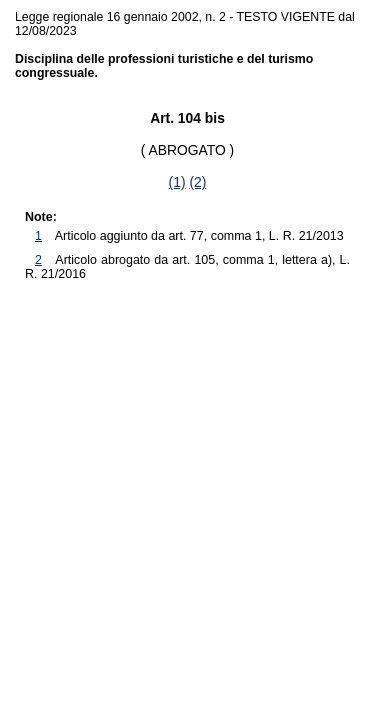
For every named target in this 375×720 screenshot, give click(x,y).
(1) (177, 182)
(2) (197, 182)
